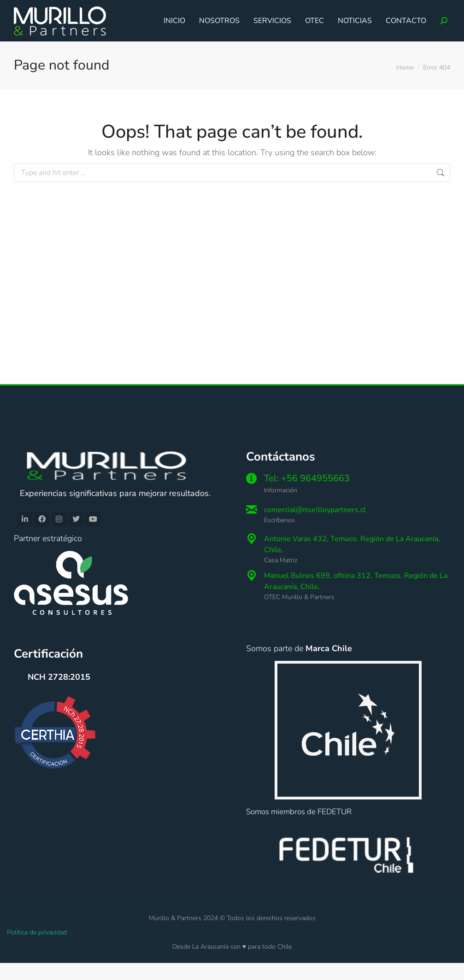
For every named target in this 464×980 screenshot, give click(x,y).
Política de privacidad (37, 949)
